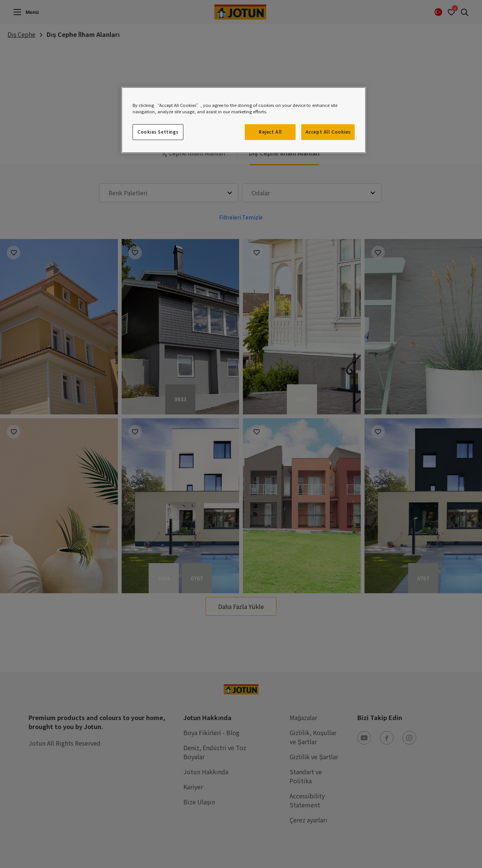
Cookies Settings (158, 132)
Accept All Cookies (328, 132)
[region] (244, 120)
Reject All (270, 132)
